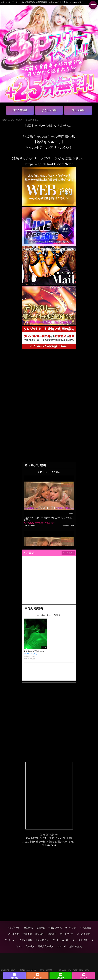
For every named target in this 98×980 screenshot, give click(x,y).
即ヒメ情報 (78, 110)
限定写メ (52, 934)
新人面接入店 (42, 940)
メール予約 (13, 934)
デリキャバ (10, 940)
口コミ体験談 (20, 110)
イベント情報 (25, 940)
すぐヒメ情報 (49, 110)
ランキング (71, 928)
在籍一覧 (41, 928)
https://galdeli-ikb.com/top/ (49, 164)
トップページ (14, 928)
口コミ (19, 946)
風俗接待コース (86, 940)
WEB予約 (27, 934)
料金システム (55, 928)
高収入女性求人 (46, 946)
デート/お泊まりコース (64, 940)
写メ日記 (40, 934)
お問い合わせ (76, 946)
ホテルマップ (67, 934)
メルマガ (61, 946)
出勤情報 (28, 928)
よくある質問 (83, 934)
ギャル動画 (85, 928)
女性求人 (30, 946)
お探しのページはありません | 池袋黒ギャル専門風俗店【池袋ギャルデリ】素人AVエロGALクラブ (42, 2)
